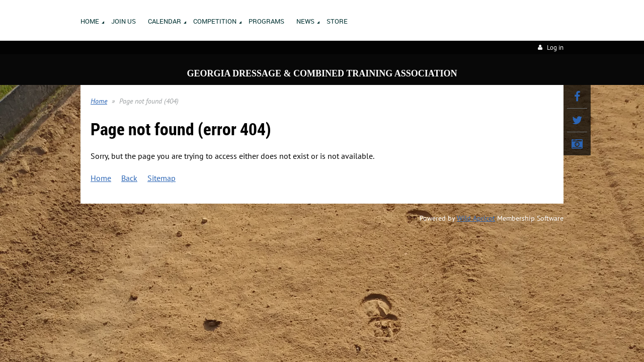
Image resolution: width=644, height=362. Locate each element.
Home (99, 101)
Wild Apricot (476, 218)
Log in (555, 48)
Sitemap (162, 178)
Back (129, 178)
